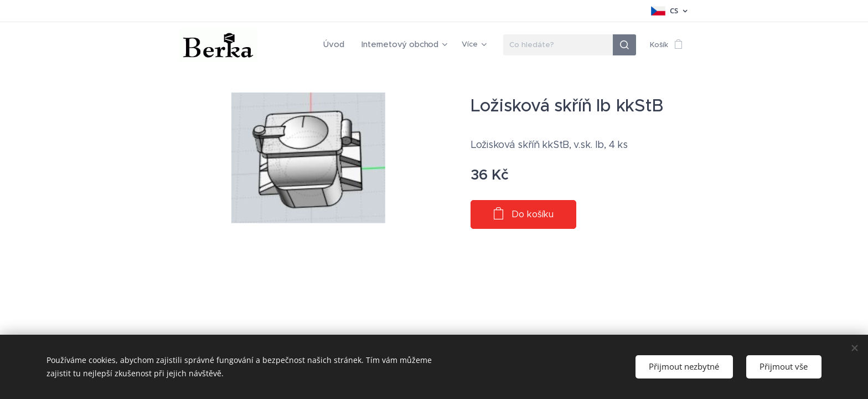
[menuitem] (293, 45)
